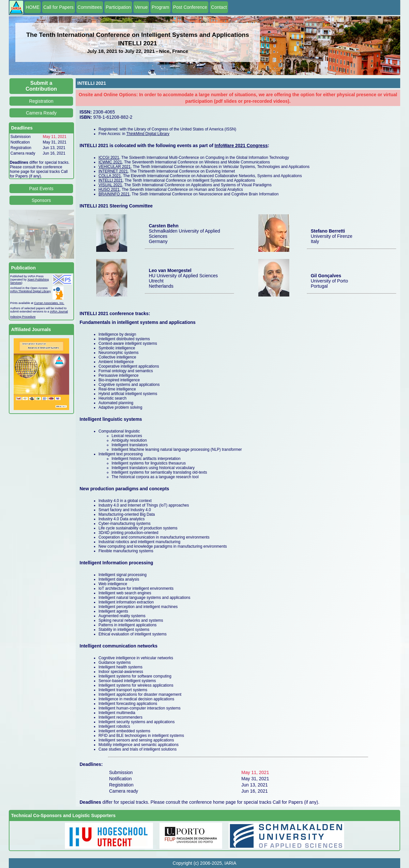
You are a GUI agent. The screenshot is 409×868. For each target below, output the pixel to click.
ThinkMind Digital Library (148, 134)
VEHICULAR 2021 (115, 167)
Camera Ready (41, 113)
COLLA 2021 (110, 176)
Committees (90, 7)
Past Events (41, 189)
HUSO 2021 (109, 190)
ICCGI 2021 (109, 158)
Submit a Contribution (41, 86)
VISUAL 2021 (110, 185)
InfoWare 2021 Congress (241, 145)
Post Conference (190, 7)
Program (160, 7)
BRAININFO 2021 (114, 194)
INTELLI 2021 (111, 180)
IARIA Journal (59, 312)
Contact (219, 7)
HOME (33, 7)
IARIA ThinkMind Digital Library (30, 291)
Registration (41, 101)
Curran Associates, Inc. (49, 303)
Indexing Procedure (23, 317)
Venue (141, 7)
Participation (118, 7)
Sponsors (41, 200)
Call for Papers (59, 7)
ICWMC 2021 (110, 162)
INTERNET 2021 (113, 171)
